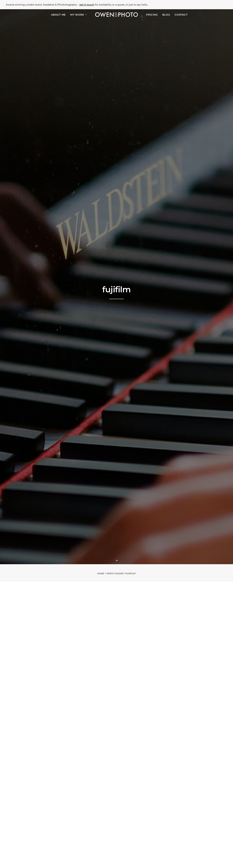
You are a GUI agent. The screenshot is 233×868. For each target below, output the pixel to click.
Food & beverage (37, 835)
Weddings (34, 849)
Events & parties (37, 818)
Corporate (34, 826)
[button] (178, 821)
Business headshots (39, 829)
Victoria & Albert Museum (91, 821)
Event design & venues (40, 840)
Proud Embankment (88, 846)
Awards (32, 823)
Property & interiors (39, 838)
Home (101, 85)
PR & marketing (37, 832)
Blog (166, 15)
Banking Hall (84, 826)
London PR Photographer (92, 800)
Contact (181, 15)
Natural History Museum (90, 823)
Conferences (35, 821)
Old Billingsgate (86, 838)
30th (31, 846)
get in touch (87, 5)
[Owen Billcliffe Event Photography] (116, 15)
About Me (58, 15)
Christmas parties (38, 843)
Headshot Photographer (169, 800)
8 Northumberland (87, 843)
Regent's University (87, 829)
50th (45, 846)
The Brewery (83, 835)
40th (38, 846)
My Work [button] (79, 15)
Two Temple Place (87, 840)
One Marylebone (86, 832)
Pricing (152, 15)
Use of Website (128, 861)
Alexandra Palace (86, 818)
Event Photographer (130, 800)
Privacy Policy (106, 861)
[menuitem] (58, 15)
